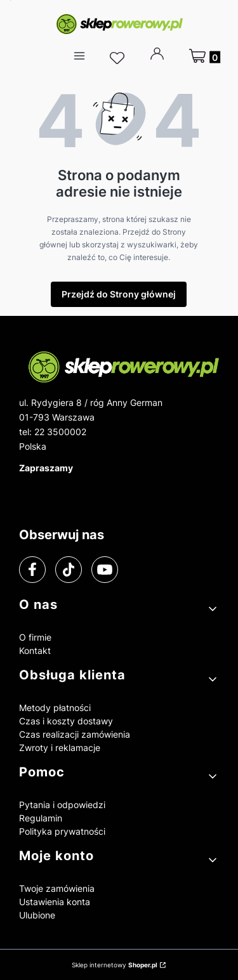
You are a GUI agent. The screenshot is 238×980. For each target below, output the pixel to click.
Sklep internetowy (115, 965)
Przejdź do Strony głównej (119, 294)
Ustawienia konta (55, 902)
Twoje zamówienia (57, 888)
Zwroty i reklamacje (60, 748)
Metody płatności (55, 708)
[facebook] (32, 570)
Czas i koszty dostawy (66, 721)
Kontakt (35, 650)
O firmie (35, 637)
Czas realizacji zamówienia (75, 734)
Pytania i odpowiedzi (62, 805)
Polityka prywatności (62, 831)
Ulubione (37, 915)
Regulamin (41, 818)
